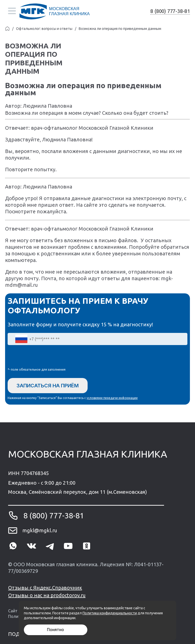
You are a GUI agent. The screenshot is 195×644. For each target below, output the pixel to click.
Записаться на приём (48, 386)
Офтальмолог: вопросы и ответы (44, 29)
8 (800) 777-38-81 (170, 11)
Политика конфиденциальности (110, 613)
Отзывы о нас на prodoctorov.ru (47, 595)
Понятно (55, 630)
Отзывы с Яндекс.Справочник (45, 588)
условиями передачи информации (112, 398)
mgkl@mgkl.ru (40, 530)
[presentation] (46, 357)
